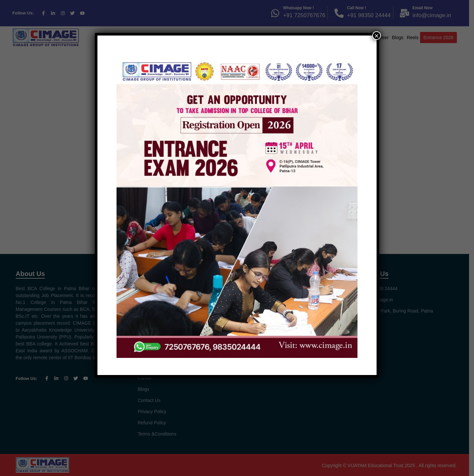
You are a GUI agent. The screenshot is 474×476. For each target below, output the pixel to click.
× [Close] (377, 36)
